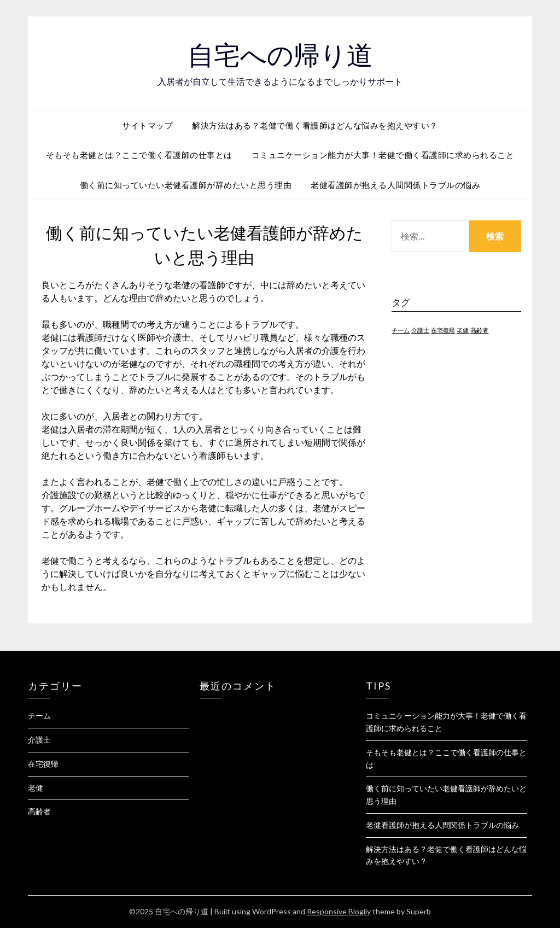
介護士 (39, 740)
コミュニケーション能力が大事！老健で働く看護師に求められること (383, 155)
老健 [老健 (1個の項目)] (463, 330)
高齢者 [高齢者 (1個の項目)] (479, 330)
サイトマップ (147, 125)
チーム (39, 716)
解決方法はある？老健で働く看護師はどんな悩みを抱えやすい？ (315, 125)
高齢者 (39, 811)
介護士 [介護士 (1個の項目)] (420, 330)
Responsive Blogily (339, 911)
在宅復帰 (43, 764)
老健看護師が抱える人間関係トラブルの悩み (395, 185)
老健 (36, 788)
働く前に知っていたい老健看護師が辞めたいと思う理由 (186, 185)
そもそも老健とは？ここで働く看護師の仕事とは (139, 155)
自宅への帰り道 (280, 55)
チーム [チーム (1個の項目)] (401, 330)
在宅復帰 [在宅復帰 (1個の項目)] (443, 330)
